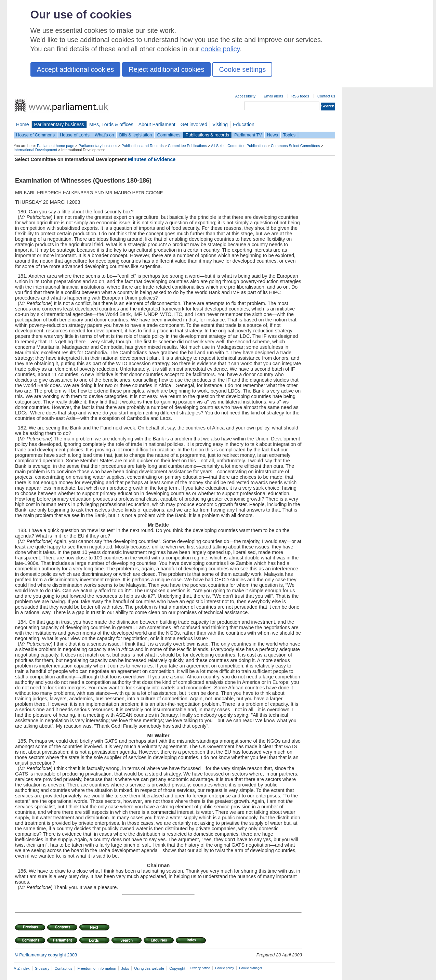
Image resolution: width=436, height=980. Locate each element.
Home (23, 124)
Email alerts (273, 96)
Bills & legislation (135, 135)
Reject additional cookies (166, 69)
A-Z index (22, 968)
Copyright (177, 968)
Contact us (326, 96)
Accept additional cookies (76, 69)
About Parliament (157, 124)
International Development (35, 150)
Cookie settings (242, 69)
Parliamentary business (59, 124)
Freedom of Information (97, 968)
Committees (169, 135)
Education (244, 124)
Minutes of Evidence (152, 159)
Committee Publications (187, 146)
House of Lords (75, 135)
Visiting (220, 124)
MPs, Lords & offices (111, 124)
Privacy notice (200, 968)
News (273, 135)
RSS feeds (300, 96)
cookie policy (220, 49)
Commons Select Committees (295, 146)
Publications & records (207, 135)
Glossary (42, 968)
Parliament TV (248, 135)
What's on (104, 135)
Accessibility (245, 96)
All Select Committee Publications (239, 146)
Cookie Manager (251, 968)
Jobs (125, 968)
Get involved (194, 124)
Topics (289, 135)
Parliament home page (56, 146)
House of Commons (35, 135)
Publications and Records (142, 146)
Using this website (149, 968)
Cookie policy (224, 968)
